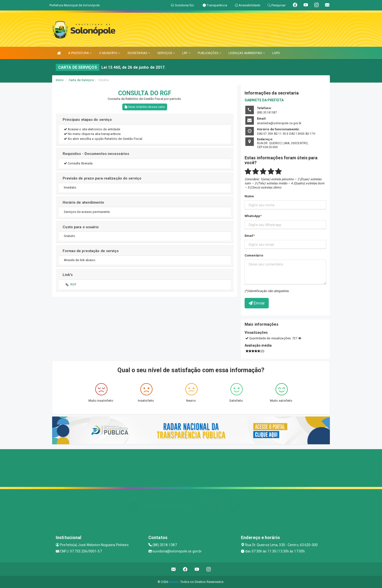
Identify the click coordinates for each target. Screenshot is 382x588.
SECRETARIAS (139, 53)
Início (60, 80)
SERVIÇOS (166, 53)
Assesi (174, 582)
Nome (249, 196)
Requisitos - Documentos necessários (96, 154)
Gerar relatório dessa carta (145, 107)
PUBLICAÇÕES (210, 53)
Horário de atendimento (83, 202)
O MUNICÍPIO (110, 53)
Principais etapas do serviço (87, 120)
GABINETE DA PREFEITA (264, 100)
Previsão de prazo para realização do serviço (102, 178)
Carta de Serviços (81, 80)
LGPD (276, 53)
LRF (186, 53)
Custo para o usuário (81, 227)
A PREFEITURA (80, 53)
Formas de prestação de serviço (91, 251)
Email (249, 236)
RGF (73, 284)
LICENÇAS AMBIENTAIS (247, 53)
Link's (68, 275)
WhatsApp (252, 216)
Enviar (257, 303)
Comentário (254, 255)
